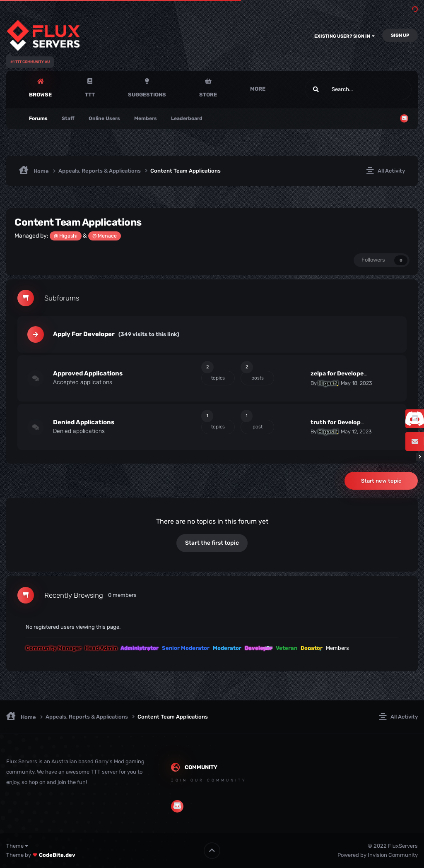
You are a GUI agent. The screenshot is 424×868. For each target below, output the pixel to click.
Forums (38, 118)
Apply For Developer (84, 334)
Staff (68, 118)
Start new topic (381, 481)
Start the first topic (212, 543)
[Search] (337, 89)
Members (146, 118)
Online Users (104, 118)
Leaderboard (187, 118)
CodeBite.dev (57, 855)
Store (208, 95)
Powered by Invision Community (378, 855)
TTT (90, 95)
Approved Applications (88, 373)
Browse (40, 95)
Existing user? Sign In (344, 36)
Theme (17, 846)
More (258, 89)
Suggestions (147, 95)
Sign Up (400, 35)
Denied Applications (84, 422)
